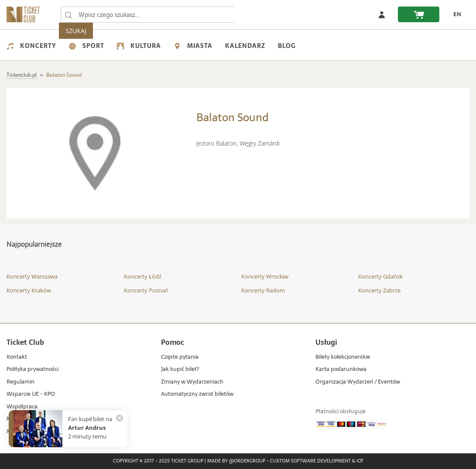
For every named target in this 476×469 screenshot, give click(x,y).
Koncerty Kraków (29, 290)
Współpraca (22, 407)
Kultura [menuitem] (139, 46)
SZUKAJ (252, 15)
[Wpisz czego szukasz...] (68, 15)
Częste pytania (180, 357)
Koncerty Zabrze (379, 290)
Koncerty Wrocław (265, 276)
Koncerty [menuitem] (31, 46)
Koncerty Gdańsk (380, 276)
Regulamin (21, 382)
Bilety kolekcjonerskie (343, 357)
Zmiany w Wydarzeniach (192, 382)
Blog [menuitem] (287, 46)
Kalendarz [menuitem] (245, 46)
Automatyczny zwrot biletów (197, 394)
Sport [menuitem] (87, 46)
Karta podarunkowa (341, 369)
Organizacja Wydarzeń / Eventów (358, 382)
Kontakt (17, 357)
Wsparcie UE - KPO (31, 394)
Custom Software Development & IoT (317, 461)
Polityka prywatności (33, 369)
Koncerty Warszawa (32, 276)
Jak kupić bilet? (180, 369)
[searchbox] (148, 15)
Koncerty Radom (263, 290)
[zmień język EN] (455, 14)
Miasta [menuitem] (193, 46)
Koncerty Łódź (143, 276)
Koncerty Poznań (146, 290)
